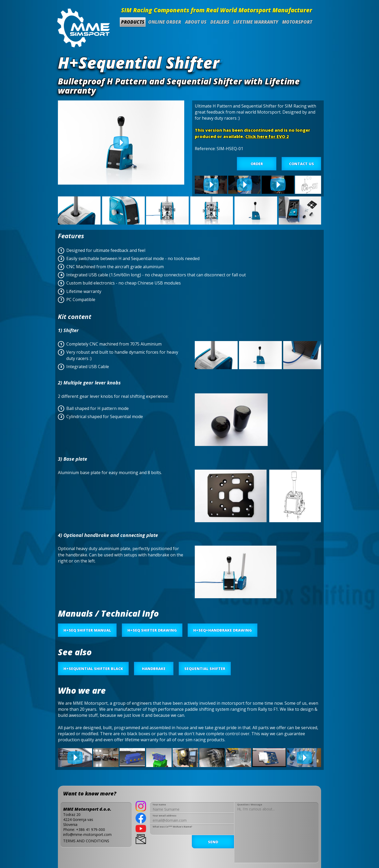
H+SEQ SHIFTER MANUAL (87, 630)
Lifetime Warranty (256, 22)
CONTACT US (301, 164)
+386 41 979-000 (91, 829)
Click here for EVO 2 (267, 136)
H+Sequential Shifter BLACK (93, 669)
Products (133, 22)
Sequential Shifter (205, 669)
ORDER (257, 164)
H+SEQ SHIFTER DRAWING (152, 630)
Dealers (220, 22)
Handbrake (154, 669)
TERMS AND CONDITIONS (86, 841)
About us (196, 22)
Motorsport (297, 22)
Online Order (165, 22)
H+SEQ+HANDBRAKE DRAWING (223, 630)
